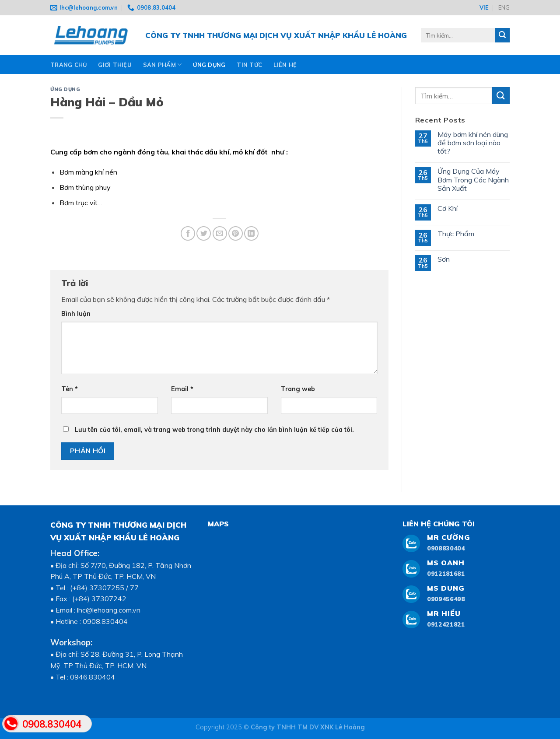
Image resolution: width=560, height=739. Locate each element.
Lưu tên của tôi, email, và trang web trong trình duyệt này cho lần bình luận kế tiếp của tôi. (214, 430)
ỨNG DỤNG (209, 65)
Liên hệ (285, 65)
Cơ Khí (448, 208)
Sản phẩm (163, 65)
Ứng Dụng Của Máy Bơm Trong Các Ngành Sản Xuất (473, 180)
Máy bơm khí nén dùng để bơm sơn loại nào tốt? (473, 143)
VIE (484, 7)
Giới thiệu (115, 65)
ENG (504, 7)
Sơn (444, 259)
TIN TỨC (249, 65)
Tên (70, 389)
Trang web (298, 389)
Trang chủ (68, 65)
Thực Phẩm (456, 234)
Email (182, 389)
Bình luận (76, 314)
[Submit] (501, 96)
